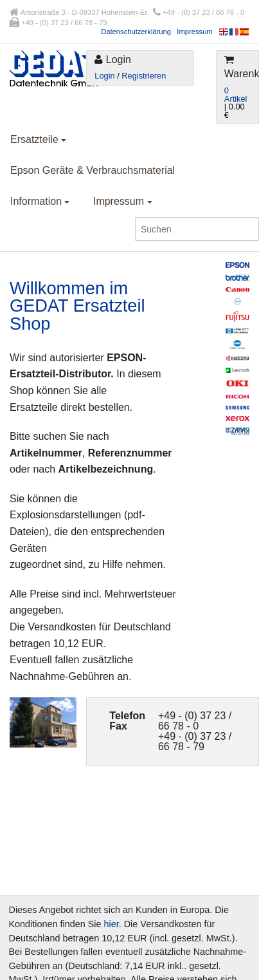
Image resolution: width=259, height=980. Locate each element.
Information (40, 201)
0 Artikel (236, 95)
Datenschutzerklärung (136, 32)
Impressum (194, 32)
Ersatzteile (38, 139)
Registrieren (144, 76)
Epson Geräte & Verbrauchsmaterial (93, 170)
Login (104, 76)
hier (112, 924)
